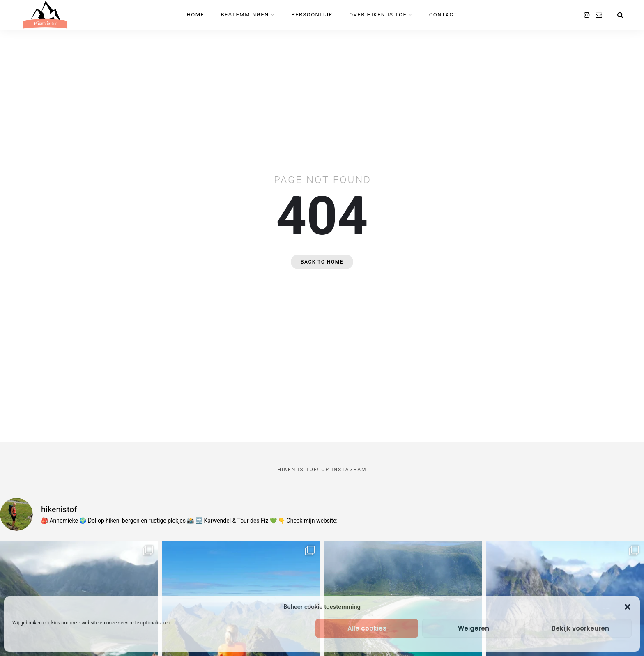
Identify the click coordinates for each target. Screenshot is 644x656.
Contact (443, 15)
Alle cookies (367, 628)
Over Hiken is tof (378, 15)
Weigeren (474, 628)
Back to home (322, 262)
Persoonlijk (312, 15)
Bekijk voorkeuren (580, 628)
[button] (628, 607)
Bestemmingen (245, 15)
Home (196, 15)
